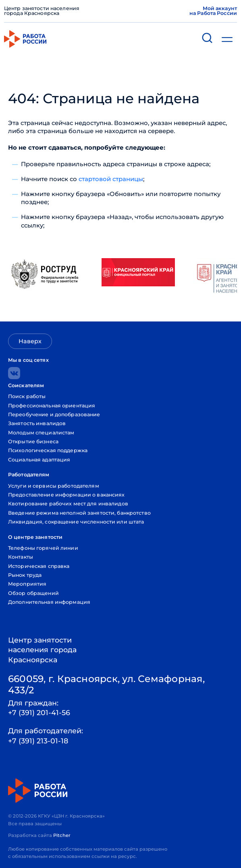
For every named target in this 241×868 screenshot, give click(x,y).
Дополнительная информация (49, 602)
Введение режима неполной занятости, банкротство (79, 513)
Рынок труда (25, 575)
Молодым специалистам (41, 433)
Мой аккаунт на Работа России (213, 11)
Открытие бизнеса (33, 441)
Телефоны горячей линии (43, 548)
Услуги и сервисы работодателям (54, 486)
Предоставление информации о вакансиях (66, 495)
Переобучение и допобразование (54, 414)
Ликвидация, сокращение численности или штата (76, 522)
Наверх (30, 341)
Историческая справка (39, 566)
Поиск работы (27, 396)
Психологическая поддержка (48, 450)
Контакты (21, 557)
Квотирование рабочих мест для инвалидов (68, 504)
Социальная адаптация (39, 460)
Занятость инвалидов (37, 423)
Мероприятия (27, 584)
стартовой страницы (111, 179)
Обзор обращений (33, 593)
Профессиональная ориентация (52, 406)
